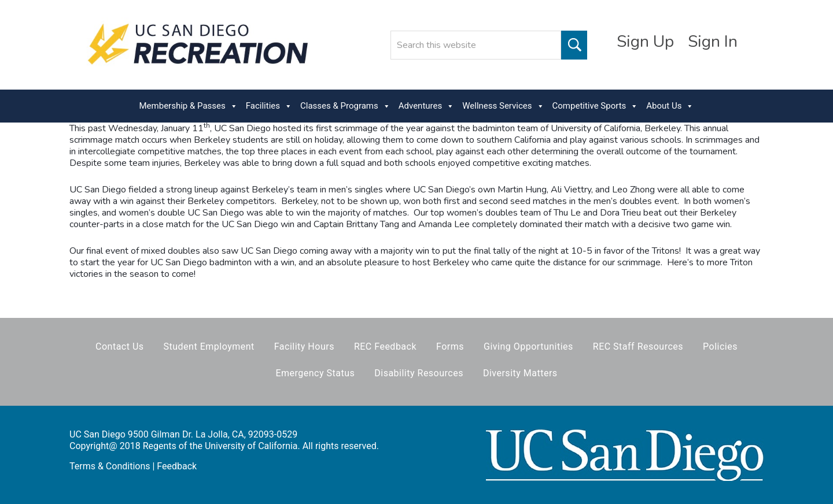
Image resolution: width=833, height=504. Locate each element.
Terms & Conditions (110, 466)
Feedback (177, 466)
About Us (670, 106)
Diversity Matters (520, 373)
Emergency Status (315, 373)
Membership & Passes (189, 106)
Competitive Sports (596, 106)
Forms (450, 346)
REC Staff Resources (638, 346)
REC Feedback (385, 346)
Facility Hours (304, 346)
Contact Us (120, 346)
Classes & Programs (345, 106)
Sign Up (645, 42)
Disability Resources (419, 373)
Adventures (426, 106)
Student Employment (209, 346)
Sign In (713, 42)
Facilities (269, 106)
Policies (720, 346)
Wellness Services (503, 106)
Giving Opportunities (528, 346)
